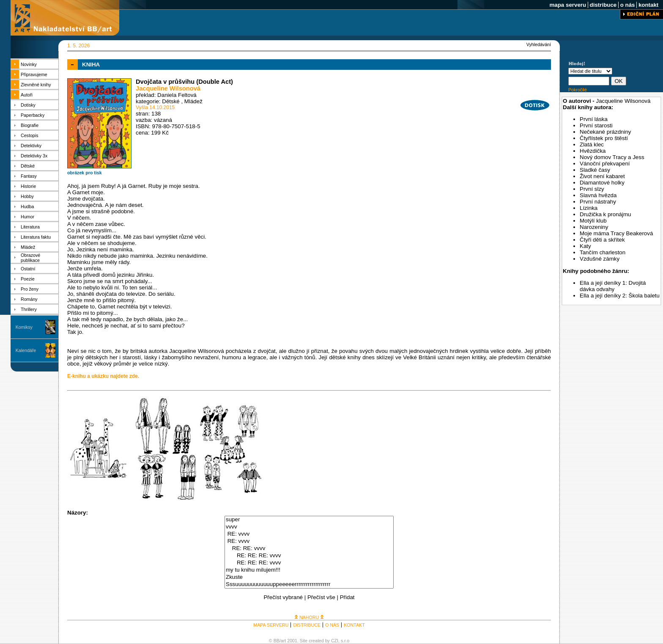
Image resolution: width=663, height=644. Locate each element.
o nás (627, 5)
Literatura (30, 227)
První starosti (596, 125)
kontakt (648, 5)
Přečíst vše (321, 597)
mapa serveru (568, 5)
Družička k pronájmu (605, 214)
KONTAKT (354, 625)
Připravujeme (34, 74)
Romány (29, 299)
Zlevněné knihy (36, 85)
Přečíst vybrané (283, 597)
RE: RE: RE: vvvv (309, 556)
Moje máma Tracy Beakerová (616, 233)
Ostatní (28, 269)
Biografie (30, 125)
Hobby (27, 196)
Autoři (27, 95)
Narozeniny (594, 227)
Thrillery (29, 309)
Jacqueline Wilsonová (168, 88)
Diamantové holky (602, 183)
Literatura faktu (36, 237)
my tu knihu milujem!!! (309, 570)
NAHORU (309, 617)
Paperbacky (33, 115)
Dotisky (28, 105)
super (309, 520)
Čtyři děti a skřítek (602, 240)
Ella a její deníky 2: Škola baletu (620, 296)
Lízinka (589, 208)
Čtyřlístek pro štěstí (604, 138)
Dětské (28, 166)
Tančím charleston (603, 252)
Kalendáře (26, 350)
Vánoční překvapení (605, 164)
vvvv (309, 527)
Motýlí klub (593, 221)
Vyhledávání (539, 44)
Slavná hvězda (598, 195)
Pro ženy (30, 289)
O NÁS (332, 625)
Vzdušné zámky (600, 259)
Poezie (28, 279)
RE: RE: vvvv (309, 549)
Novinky (29, 64)
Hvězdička (593, 151)
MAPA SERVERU (271, 625)
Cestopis (29, 135)
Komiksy (24, 327)
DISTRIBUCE (307, 625)
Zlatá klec (592, 144)
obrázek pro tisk (85, 173)
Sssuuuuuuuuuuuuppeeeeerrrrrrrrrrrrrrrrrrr (309, 585)
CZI (335, 641)
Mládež (28, 247)
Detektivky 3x (34, 156)
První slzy (592, 189)
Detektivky (31, 146)
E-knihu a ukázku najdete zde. (103, 376)
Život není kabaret (602, 176)
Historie (28, 186)
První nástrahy (598, 202)
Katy (585, 246)
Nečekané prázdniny (605, 132)
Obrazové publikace (30, 258)
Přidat (347, 597)
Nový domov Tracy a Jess (612, 157)
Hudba (27, 206)
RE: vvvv (309, 534)
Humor (27, 217)
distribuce (603, 5)
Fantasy (29, 176)
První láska (594, 119)
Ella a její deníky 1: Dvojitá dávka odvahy (613, 286)
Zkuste (309, 577)
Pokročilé (578, 90)
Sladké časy (595, 170)
